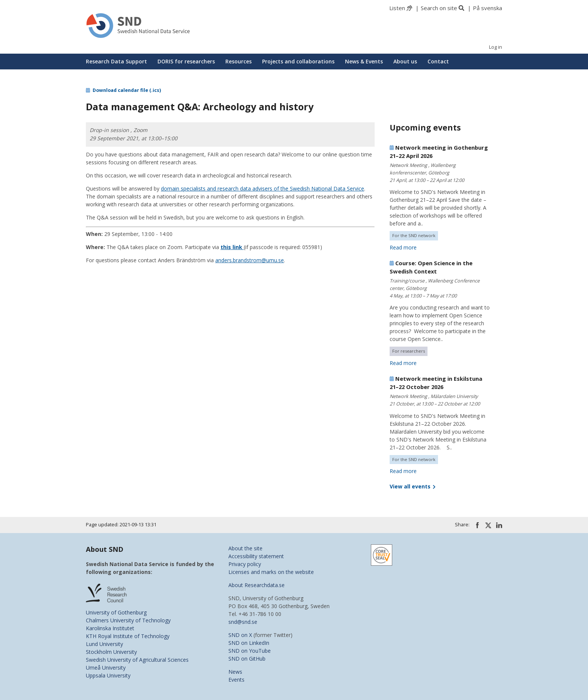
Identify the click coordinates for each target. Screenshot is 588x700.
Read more (403, 247)
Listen (397, 8)
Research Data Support (116, 61)
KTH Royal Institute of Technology (128, 636)
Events (236, 680)
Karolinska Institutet (110, 628)
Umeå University (106, 668)
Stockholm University (111, 652)
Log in (496, 47)
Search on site (439, 8)
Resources (238, 61)
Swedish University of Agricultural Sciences (137, 660)
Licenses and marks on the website (271, 572)
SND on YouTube (250, 651)
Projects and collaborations (298, 61)
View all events (412, 486)
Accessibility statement (256, 556)
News (235, 672)
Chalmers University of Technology (128, 620)
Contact (438, 61)
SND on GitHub (247, 659)
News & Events (364, 61)
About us (405, 61)
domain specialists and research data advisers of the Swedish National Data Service (262, 189)
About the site (245, 548)
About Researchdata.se (256, 585)
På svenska (487, 8)
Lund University (104, 644)
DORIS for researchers (186, 61)
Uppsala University (108, 675)
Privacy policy (245, 564)
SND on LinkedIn (249, 643)
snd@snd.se (243, 622)
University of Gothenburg (116, 612)
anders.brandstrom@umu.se (250, 260)
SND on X (240, 635)
